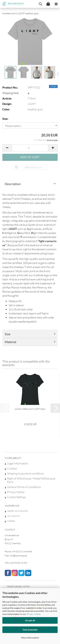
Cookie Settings (16, 497)
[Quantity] (30, 148)
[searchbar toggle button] (40, 4)
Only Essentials (30, 630)
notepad (11, 521)
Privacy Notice (33, 614)
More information (30, 638)
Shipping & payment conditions (26, 473)
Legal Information (18, 463)
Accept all (30, 620)
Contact (12, 468)
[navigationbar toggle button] (56, 4)
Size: (5, 119)
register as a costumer (18, 511)
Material (10, 342)
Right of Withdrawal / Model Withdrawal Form (31, 480)
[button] (57, 74)
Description (13, 184)
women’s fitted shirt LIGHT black (30, 409)
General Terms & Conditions (24, 487)
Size (7, 334)
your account (13, 516)
